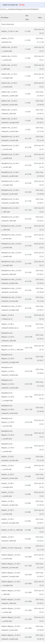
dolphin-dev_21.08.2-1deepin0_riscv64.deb (10, 130)
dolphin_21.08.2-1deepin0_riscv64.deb (10, 459)
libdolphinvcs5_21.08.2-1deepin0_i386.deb (10, 219)
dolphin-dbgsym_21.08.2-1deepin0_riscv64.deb (11, 566)
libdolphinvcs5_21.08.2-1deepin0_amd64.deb (10, 174)
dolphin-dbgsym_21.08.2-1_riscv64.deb (11, 557)
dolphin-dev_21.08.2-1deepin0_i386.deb (9, 112)
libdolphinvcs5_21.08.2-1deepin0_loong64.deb (10, 201)
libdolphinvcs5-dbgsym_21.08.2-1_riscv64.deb (8, 422)
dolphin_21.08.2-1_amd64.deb (8, 494)
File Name (4, 18)
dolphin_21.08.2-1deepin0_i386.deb (9, 539)
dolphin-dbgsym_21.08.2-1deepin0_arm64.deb (11, 628)
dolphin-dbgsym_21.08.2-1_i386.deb (11, 592)
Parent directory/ (8, 24)
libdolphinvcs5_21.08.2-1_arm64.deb (10, 165)
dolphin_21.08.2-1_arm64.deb (8, 467)
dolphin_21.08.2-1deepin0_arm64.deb (9, 476)
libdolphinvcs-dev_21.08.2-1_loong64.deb (12, 263)
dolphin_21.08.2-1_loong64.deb (8, 485)
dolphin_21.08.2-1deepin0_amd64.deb (10, 503)
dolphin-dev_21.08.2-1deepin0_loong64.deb (10, 121)
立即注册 (22, 5)
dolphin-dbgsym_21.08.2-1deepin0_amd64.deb (11, 637)
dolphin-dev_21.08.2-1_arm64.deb (9, 58)
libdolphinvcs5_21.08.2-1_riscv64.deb (10, 147)
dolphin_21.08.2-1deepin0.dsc (8, 40)
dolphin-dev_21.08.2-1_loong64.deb (9, 76)
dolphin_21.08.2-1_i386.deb (12, 530)
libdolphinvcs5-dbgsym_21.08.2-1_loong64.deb (8, 397)
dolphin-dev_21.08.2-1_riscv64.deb (9, 85)
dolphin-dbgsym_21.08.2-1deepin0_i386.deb (11, 601)
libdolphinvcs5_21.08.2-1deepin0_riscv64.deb (10, 138)
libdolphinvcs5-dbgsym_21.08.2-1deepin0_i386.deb (9, 337)
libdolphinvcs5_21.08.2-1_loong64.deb (10, 183)
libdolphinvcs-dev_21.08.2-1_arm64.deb (12, 237)
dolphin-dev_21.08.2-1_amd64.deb (9, 49)
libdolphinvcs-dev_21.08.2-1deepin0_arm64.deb (12, 290)
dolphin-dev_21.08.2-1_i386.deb (9, 67)
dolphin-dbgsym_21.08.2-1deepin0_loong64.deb (11, 575)
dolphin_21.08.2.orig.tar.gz (12, 548)
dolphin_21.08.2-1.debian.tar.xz (8, 317)
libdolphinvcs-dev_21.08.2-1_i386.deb (12, 228)
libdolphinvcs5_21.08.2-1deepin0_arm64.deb (10, 192)
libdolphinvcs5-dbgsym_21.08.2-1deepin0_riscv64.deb (10, 384)
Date (40, 18)
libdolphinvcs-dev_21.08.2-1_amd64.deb (12, 255)
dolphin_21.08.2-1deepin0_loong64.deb (10, 521)
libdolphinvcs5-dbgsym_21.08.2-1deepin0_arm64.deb (9, 409)
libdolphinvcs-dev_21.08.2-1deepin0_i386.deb (12, 272)
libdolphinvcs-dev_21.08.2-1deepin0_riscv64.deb (12, 299)
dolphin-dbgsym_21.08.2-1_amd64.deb (11, 619)
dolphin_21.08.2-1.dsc (10, 31)
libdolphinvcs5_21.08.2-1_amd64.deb (10, 156)
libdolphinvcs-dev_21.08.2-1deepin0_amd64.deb (12, 281)
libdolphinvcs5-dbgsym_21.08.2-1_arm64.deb (8, 448)
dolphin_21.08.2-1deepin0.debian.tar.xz (10, 326)
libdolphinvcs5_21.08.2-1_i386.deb (10, 210)
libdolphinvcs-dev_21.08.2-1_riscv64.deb (12, 246)
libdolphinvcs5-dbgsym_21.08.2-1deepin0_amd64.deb (10, 371)
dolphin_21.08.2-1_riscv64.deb (8, 512)
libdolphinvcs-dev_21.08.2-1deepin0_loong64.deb (12, 308)
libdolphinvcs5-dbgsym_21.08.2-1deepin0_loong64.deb (10, 358)
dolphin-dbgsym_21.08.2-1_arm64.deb (11, 610)
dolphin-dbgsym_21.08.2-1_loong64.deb (11, 584)
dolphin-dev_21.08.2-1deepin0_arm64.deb (9, 103)
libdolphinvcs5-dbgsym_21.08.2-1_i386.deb (12, 348)
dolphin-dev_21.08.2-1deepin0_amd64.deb (10, 94)
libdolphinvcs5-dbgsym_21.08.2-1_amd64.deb (8, 435)
